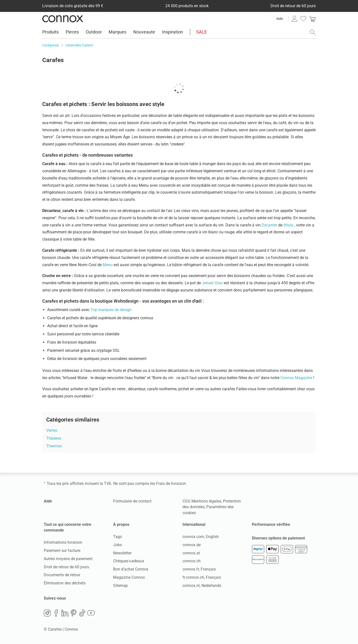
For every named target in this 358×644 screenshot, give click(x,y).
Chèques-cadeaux (129, 561)
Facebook (56, 613)
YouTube (91, 613)
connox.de (192, 545)
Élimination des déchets (65, 583)
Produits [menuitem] (50, 32)
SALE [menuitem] (201, 32)
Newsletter (122, 553)
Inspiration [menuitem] (173, 32)
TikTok (82, 613)
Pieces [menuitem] (72, 32)
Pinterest (74, 613)
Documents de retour (62, 575)
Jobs (117, 545)
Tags (117, 537)
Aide (280, 19)
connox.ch (192, 561)
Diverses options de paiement (278, 538)
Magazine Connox (129, 577)
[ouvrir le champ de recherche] (313, 33)
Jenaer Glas (213, 283)
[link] (313, 19)
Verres (52, 430)
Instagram (47, 613)
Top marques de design (111, 310)
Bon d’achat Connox (131, 569)
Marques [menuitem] (117, 32)
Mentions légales (206, 501)
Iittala (289, 225)
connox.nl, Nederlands (202, 586)
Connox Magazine (297, 378)
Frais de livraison (171, 483)
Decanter (270, 225)
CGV (186, 501)
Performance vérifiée (271, 524)
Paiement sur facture (62, 551)
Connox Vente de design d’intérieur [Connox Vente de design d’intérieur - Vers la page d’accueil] (63, 19)
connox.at (191, 553)
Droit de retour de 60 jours (66, 567)
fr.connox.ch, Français (202, 577)
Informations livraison (63, 542)
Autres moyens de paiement (68, 559)
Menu (108, 265)
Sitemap (120, 586)
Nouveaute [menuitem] (144, 32)
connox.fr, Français (199, 569)
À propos (121, 524)
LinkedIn (65, 613)
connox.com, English (201, 537)
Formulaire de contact (132, 501)
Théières (54, 438)
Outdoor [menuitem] (94, 32)
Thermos (54, 446)
